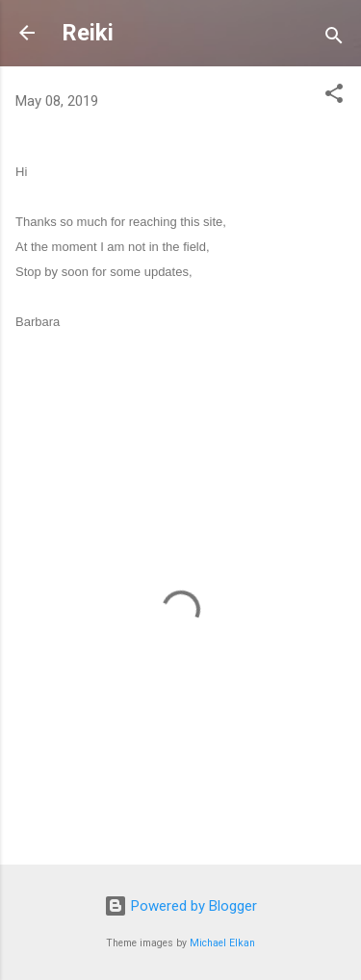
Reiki (88, 33)
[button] (334, 97)
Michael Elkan (222, 943)
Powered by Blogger (180, 906)
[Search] (334, 39)
